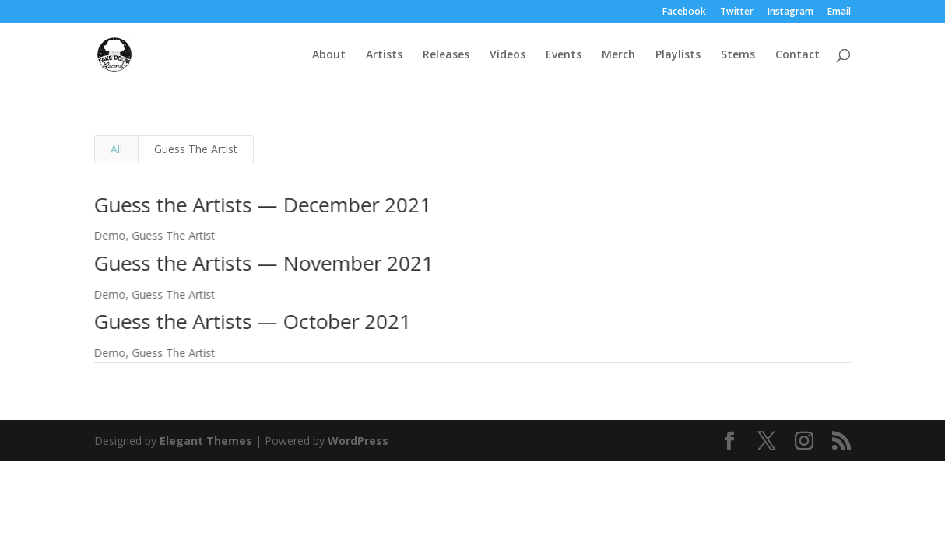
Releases (446, 55)
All (116, 149)
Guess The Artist (196, 149)
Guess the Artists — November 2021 (262, 263)
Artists (384, 55)
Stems (738, 55)
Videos (508, 55)
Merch (618, 55)
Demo (108, 235)
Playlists (678, 55)
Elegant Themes (206, 441)
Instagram (790, 12)
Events (564, 55)
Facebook (684, 12)
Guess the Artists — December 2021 (261, 205)
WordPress (358, 441)
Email (839, 12)
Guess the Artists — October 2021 (251, 321)
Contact (797, 55)
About (329, 55)
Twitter (737, 12)
